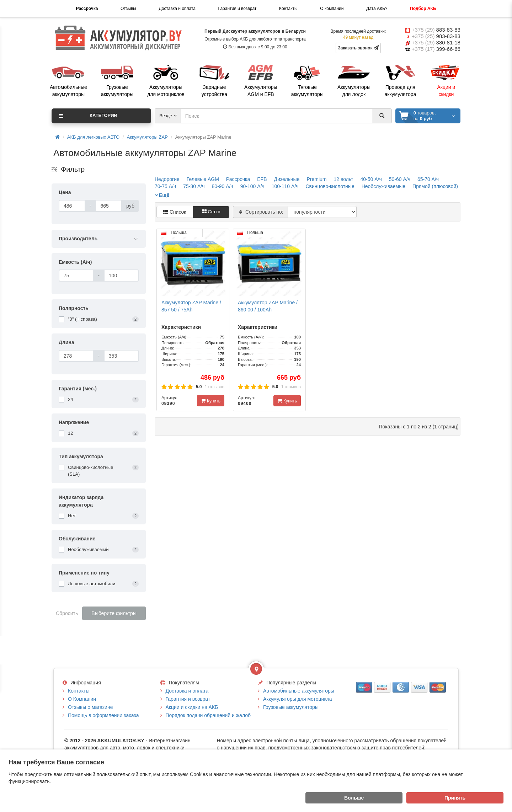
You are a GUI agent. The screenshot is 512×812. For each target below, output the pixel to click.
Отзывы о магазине (90, 707)
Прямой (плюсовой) (435, 186)
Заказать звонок (358, 48)
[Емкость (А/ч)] (76, 276)
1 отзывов (215, 387)
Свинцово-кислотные (330, 186)
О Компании (82, 699)
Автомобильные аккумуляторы (299, 691)
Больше (354, 798)
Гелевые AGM (203, 179)
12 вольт (343, 179)
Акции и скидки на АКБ (192, 707)
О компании (332, 9)
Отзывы (128, 9)
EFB (262, 179)
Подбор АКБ (423, 9)
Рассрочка (87, 9)
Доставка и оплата (177, 9)
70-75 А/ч (165, 186)
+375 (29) (436, 30)
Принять (455, 798)
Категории (88, 116)
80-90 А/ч (222, 186)
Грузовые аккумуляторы (291, 707)
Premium (316, 179)
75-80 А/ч (194, 186)
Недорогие (167, 179)
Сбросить (67, 613)
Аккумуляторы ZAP (147, 137)
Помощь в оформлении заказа (103, 715)
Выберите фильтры (114, 613)
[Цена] (72, 206)
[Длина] (76, 356)
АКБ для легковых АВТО (93, 137)
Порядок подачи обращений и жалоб (208, 715)
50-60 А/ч (400, 179)
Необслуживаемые (383, 186)
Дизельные (287, 179)
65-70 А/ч (428, 179)
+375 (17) (436, 49)
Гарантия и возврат (238, 9)
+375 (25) (436, 36)
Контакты (288, 9)
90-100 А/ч (252, 186)
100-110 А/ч (285, 186)
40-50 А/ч (371, 179)
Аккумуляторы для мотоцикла (298, 699)
